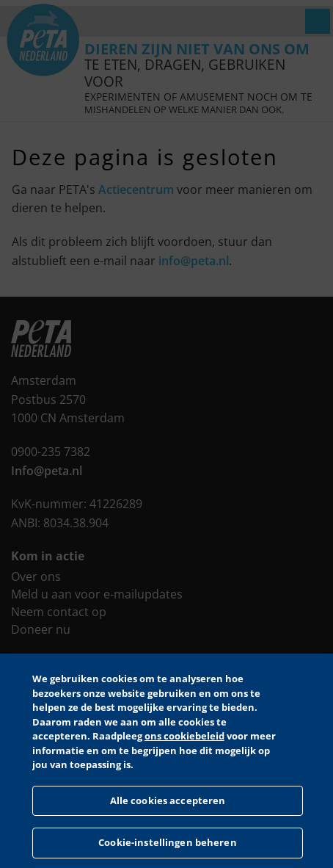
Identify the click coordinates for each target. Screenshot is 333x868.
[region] (166, 761)
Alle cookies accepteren (168, 800)
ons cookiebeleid (184, 736)
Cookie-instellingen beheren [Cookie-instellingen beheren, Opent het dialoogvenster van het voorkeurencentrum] (168, 842)
